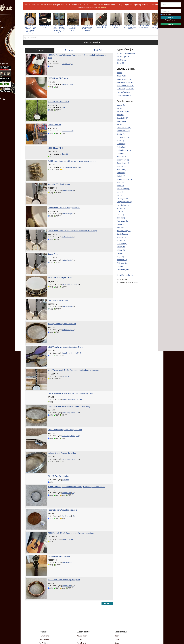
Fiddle (115, 604)
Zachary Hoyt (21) (122, 269)
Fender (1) (119, 153)
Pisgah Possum (57, 120)
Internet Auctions (122, 92)
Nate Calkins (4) (121, 205)
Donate (81, 604)
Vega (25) (119, 257)
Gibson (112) (120, 157)
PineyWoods (69, 64)
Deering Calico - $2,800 (121, 26)
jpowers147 (70, 509)
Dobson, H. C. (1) (121, 137)
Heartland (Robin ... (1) (123, 179)
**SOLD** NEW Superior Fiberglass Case (68, 406)
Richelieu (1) (120, 237)
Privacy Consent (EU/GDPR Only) (104, 625)
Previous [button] (29, 24)
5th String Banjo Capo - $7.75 (106, 26)
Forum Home (48, 600)
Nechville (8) (120, 208)
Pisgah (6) (119, 224)
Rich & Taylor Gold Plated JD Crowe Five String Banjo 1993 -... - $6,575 (64, 29)
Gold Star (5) (120, 166)
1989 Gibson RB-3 (59, 142)
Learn (8, 34)
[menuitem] (13, 21)
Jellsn (67, 104)
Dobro (116, 600)
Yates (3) (118, 266)
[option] (35, 24)
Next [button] (153, 24)
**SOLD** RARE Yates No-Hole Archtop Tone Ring (72, 384)
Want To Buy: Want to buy (62, 449)
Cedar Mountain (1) (122, 128)
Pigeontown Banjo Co (72, 161)
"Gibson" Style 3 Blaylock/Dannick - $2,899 (135, 27)
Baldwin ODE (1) (121, 118)
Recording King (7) (122, 231)
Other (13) (119, 63)
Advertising (82, 611)
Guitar (116, 607)
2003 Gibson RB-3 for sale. (62, 524)
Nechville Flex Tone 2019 (61, 98)
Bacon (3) (119, 108)
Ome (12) (119, 215)
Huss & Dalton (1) (122, 189)
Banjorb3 (69, 452)
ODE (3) (118, 211)
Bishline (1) (119, 124)
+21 (85, 377)
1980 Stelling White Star (61, 284)
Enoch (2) (119, 141)
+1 (75, 64)
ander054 (69, 355)
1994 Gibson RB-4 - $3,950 (49, 26)
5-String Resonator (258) (124, 53)
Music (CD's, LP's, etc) (123, 89)
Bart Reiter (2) (120, 121)
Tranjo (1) (119, 253)
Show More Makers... (123, 275)
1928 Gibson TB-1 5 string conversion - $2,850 (78, 28)
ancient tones (69, 126)
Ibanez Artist (56, 241)
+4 (77, 182)
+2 (75, 126)
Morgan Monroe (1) (123, 202)
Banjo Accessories (122, 79)
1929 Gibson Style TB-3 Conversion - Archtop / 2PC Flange (76, 219)
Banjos (118, 73)
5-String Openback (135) (124, 56)
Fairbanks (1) (120, 147)
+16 (74, 530)
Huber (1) (119, 186)
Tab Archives (47, 607)
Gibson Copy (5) (121, 160)
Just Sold (98, 50)
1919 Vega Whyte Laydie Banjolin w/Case (68, 328)
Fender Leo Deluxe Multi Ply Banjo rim (67, 546)
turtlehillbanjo (70, 182)
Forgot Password (171, 20)
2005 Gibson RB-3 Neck (61, 77)
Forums (9, 21)
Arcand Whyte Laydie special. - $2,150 (149, 27)
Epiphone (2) (120, 144)
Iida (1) (118, 195)
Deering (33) (120, 134)
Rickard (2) (119, 240)
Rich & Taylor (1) (121, 234)
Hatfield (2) (119, 176)
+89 (75, 83)
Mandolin (117, 611)
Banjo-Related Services (124, 82)
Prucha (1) (119, 227)
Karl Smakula (70, 465)
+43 (76, 465)
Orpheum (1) (120, 218)
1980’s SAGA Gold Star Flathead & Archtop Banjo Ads (73, 371)
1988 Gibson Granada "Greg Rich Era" (67, 198)
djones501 (68, 148)
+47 (83, 334)
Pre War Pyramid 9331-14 (74, 377)
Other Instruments (122, 95)
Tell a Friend (83, 607)
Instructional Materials (123, 86)
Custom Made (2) (122, 131)
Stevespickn (69, 83)
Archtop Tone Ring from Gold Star (65, 306)
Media (8, 40)
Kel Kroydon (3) (121, 199)
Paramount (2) (121, 221)
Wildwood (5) (120, 263)
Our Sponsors (83, 615)
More (7, 46)
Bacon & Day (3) (121, 111)
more (106, 568)
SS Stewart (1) (120, 244)
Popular (71, 50)
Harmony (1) (120, 173)
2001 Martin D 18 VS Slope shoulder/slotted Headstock (74, 503)
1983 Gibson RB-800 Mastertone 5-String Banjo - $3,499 (92, 28)
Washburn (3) (120, 260)
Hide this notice (108, 8)
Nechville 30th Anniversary (62, 176)
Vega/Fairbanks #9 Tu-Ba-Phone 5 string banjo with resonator (77, 349)
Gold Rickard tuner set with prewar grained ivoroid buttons (75, 155)
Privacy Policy (85, 625)
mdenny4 (69, 530)
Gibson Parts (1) (121, 163)
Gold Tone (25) (121, 169)
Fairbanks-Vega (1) (122, 150)
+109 (81, 270)
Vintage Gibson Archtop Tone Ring (65, 427)
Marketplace (11, 27)
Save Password (166, 15)
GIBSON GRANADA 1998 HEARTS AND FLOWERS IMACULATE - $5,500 (35, 29)
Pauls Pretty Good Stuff (73, 334)
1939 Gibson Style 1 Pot (63, 263)
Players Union (83, 600)
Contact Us (82, 618)
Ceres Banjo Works (72, 270)
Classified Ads (48, 604)
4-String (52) (120, 60)
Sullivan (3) (119, 250)
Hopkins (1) (119, 182)
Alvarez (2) (119, 105)
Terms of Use (73, 625)
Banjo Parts (120, 76)
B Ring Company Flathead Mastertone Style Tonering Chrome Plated (80, 459)
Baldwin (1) (119, 115)
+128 (82, 161)
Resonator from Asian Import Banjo (66, 481)
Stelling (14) (119, 247)
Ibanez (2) (119, 192)
